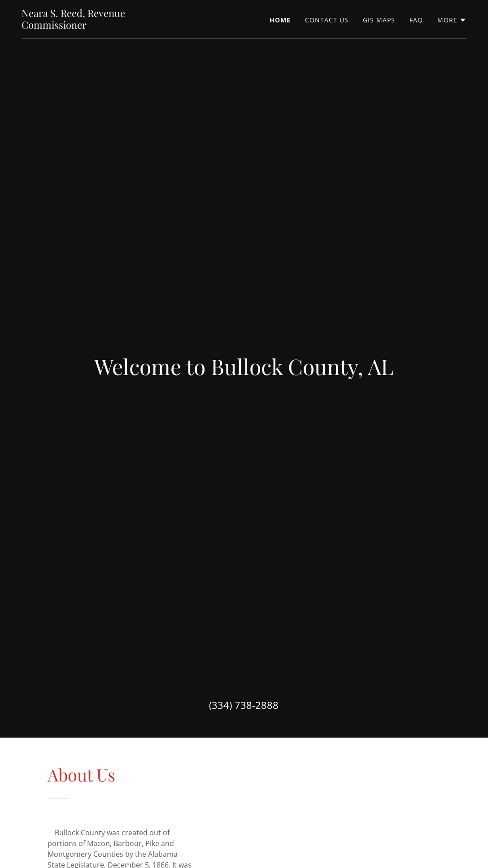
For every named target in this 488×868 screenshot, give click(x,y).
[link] (99, 26)
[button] (452, 20)
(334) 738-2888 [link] (244, 705)
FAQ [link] (416, 20)
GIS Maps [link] (379, 20)
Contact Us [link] (327, 20)
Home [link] (280, 20)
